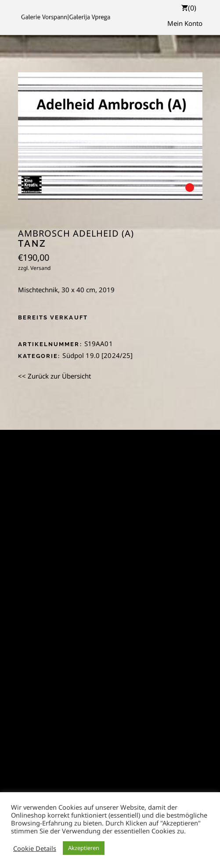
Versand (40, 268)
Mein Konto (185, 23)
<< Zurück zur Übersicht (54, 376)
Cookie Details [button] (35, 848)
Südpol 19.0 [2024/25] (97, 355)
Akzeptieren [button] (84, 848)
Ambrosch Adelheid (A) (76, 234)
